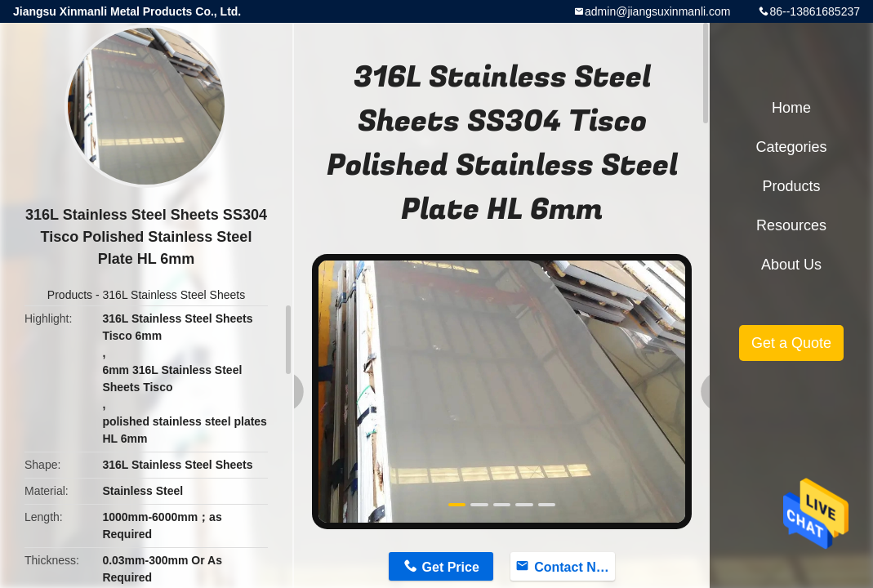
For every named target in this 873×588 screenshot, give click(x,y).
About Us (791, 265)
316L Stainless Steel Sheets (174, 295)
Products (70, 295)
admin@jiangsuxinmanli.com (657, 11)
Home (791, 108)
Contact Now (574, 567)
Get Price (451, 567)
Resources (791, 225)
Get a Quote (791, 343)
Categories (791, 147)
